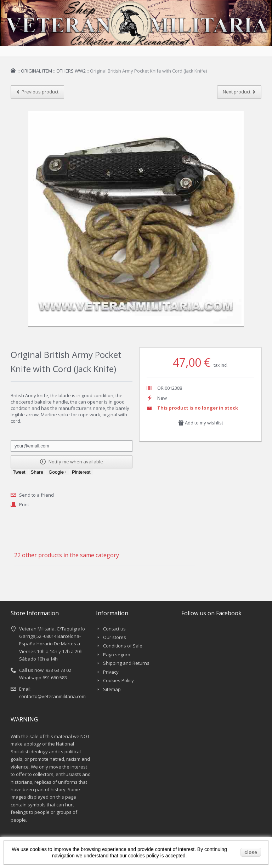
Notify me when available (72, 462)
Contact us (114, 629)
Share (37, 472)
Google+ (58, 472)
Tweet (19, 472)
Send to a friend (36, 495)
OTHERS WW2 (71, 71)
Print (24, 504)
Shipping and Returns (126, 663)
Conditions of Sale (123, 646)
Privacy (111, 672)
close (251, 852)
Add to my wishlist (201, 423)
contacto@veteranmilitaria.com (52, 696)
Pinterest (81, 472)
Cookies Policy (118, 680)
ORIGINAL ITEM (36, 71)
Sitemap (112, 689)
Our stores (115, 637)
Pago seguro (117, 655)
